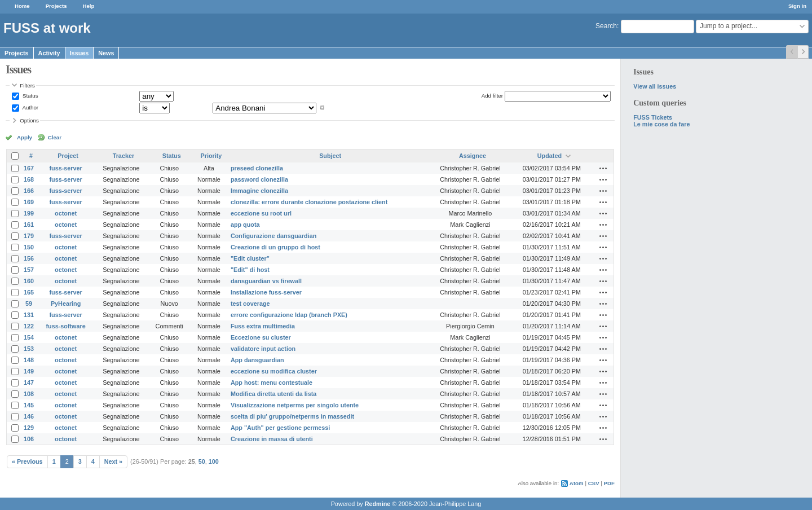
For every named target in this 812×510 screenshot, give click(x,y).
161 (29, 225)
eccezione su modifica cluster (274, 371)
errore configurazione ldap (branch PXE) (289, 315)
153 (29, 349)
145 (29, 405)
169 (29, 202)
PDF (609, 483)
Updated (550, 156)
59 (29, 304)
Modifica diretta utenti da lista (273, 394)
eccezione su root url (261, 213)
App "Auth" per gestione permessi (280, 428)
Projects (56, 6)
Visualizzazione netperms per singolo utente (295, 405)
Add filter (492, 96)
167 (29, 168)
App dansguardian (257, 360)
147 (29, 383)
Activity (49, 53)
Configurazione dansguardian (273, 236)
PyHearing (66, 304)
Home (22, 6)
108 (29, 394)
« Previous (27, 461)
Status (29, 96)
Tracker (123, 156)
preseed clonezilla (257, 168)
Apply (25, 137)
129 (29, 428)
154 (29, 337)
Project (68, 156)
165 (29, 292)
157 (29, 270)
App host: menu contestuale (272, 383)
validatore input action (263, 349)
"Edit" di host (250, 270)
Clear (55, 137)
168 (29, 179)
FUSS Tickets (653, 117)
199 (29, 213)
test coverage (250, 304)
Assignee (473, 156)
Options (29, 120)
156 (29, 258)
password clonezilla (259, 179)
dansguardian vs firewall (266, 281)
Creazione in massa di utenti (272, 439)
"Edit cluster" (250, 258)
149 (29, 371)
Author (30, 107)
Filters (27, 85)
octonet (66, 213)
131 (29, 315)
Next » (113, 461)
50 (202, 461)
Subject (330, 156)
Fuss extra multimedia (263, 326)
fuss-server (66, 168)
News (106, 53)
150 (29, 247)
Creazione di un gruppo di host (275, 247)
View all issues (655, 86)
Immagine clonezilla (259, 191)
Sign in (797, 6)
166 (29, 191)
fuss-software (66, 326)
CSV (594, 483)
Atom (577, 483)
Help (89, 6)
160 (29, 281)
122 (29, 326)
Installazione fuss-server (266, 292)
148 (29, 360)
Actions (603, 168)
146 (29, 416)
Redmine (378, 504)
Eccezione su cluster (261, 337)
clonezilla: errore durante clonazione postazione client (309, 202)
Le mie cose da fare (661, 124)
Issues (80, 53)
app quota (245, 225)
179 (29, 236)
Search (606, 26)
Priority (211, 156)
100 (214, 461)
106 (29, 439)
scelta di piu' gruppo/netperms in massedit (292, 416)
